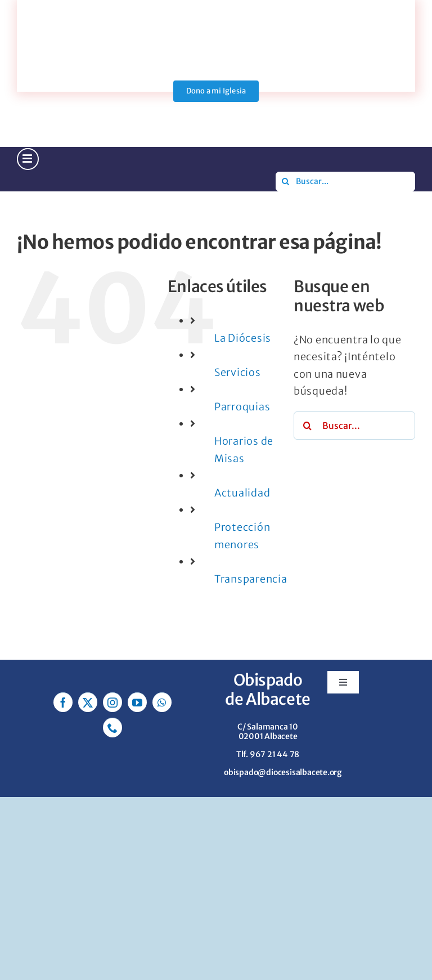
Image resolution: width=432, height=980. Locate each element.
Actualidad (242, 493)
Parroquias (242, 407)
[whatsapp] (162, 702)
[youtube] (137, 702)
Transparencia (251, 579)
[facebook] (63, 702)
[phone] (112, 728)
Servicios (237, 372)
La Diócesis (243, 338)
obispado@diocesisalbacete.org (283, 772)
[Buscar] (285, 182)
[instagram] (112, 702)
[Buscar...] (345, 182)
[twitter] (88, 702)
